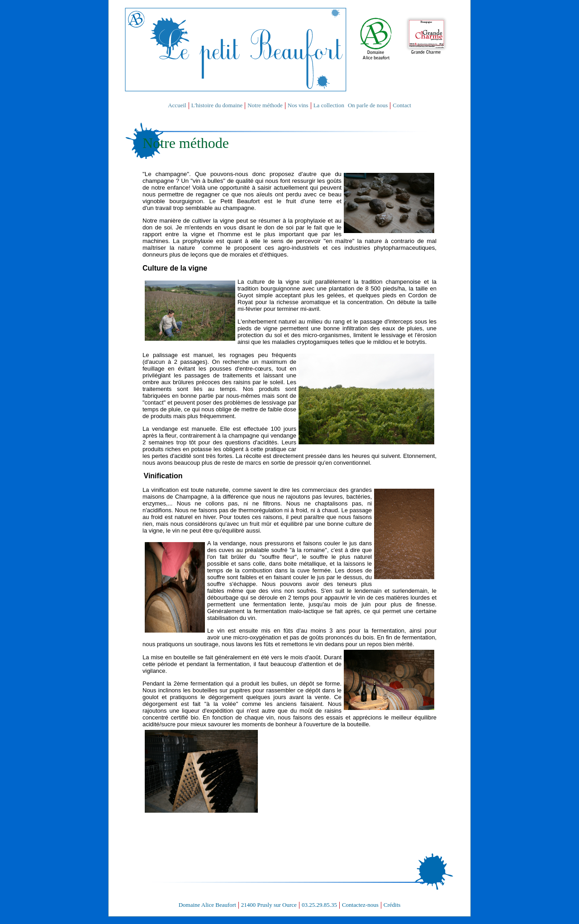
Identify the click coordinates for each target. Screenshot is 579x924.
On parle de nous (368, 105)
